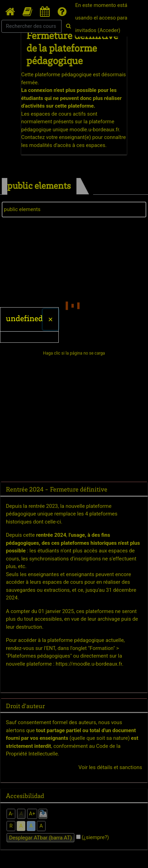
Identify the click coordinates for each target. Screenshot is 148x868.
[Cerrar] (51, 319)
